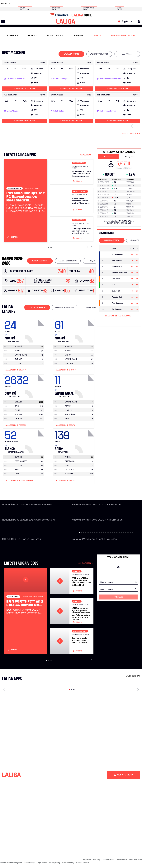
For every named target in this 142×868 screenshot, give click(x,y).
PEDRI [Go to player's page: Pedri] (67, 418)
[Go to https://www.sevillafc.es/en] (126, 3)
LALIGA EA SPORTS (71, 54)
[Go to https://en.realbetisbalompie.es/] (100, 3)
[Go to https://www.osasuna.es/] (27, 3)
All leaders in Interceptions (19, 480)
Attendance (108, 157)
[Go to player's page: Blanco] (35, 441)
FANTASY (32, 35)
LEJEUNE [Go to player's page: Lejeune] (19, 418)
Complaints (86, 860)
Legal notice (42, 863)
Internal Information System (11, 863)
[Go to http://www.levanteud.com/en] (67, 3)
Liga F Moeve (127, 54)
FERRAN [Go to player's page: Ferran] (18, 363)
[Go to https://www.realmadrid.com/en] (106, 3)
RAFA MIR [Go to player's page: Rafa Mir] (69, 363)
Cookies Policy (68, 863)
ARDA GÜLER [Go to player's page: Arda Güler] (70, 414)
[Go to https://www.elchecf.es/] (40, 3)
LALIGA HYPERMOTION (99, 54)
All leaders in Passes (16, 425)
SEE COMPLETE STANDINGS (119, 316)
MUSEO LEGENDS (55, 35)
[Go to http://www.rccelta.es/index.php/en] (80, 3)
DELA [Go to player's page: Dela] (17, 474)
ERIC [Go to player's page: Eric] (17, 406)
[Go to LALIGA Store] (71, 15)
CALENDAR (12, 35)
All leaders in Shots (66, 370)
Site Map (97, 860)
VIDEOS (97, 35)
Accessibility (29, 863)
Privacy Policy (54, 863)
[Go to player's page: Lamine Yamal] (85, 385)
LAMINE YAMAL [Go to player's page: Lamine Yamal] (21, 355)
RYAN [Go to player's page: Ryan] (67, 465)
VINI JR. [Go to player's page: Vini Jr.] (68, 355)
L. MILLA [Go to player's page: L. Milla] (68, 410)
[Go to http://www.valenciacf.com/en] (132, 3)
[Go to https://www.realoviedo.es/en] (113, 3)
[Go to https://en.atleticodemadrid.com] (21, 3)
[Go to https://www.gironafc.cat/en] (60, 3)
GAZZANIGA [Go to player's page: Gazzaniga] (70, 469)
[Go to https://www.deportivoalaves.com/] (34, 3)
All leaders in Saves (66, 480)
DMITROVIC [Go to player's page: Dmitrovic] (70, 461)
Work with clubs (136, 860)
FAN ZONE (78, 35)
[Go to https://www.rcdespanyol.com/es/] (86, 3)
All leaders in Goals (16, 370)
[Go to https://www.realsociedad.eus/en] (119, 3)
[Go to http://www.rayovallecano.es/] (73, 3)
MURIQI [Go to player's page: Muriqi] (18, 351)
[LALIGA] (66, 21)
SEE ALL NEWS (86, 155)
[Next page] (138, 689)
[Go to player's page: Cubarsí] (35, 385)
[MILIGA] (138, 21)
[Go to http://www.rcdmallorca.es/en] (93, 3)
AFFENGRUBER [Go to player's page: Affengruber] (21, 461)
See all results (131, 134)
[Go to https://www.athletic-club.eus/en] (14, 3)
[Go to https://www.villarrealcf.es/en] (139, 3)
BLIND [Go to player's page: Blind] (17, 410)
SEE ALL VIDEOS (86, 563)
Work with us (122, 860)
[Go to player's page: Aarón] (85, 441)
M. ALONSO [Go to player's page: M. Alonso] (20, 414)
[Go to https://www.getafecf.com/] (54, 3)
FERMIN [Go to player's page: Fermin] (68, 406)
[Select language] (126, 22)
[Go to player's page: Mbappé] (35, 330)
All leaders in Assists (66, 425)
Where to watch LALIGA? (123, 35)
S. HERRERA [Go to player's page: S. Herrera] (70, 474)
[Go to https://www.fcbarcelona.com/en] (47, 3)
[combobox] (118, 582)
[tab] (71, 54)
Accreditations (108, 860)
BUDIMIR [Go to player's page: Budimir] (18, 359)
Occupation (130, 157)
